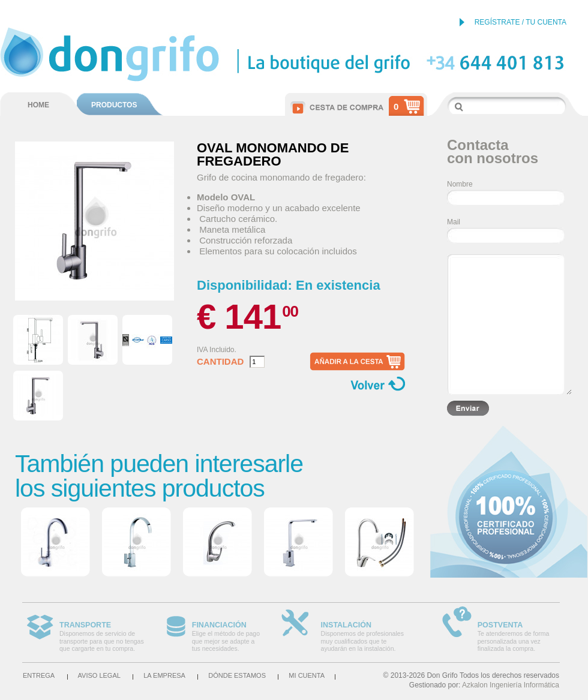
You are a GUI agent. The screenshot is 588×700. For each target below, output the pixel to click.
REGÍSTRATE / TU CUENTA (520, 22)
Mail (454, 222)
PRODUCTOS (114, 105)
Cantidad (220, 362)
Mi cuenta (307, 675)
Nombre (460, 184)
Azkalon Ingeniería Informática (511, 685)
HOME (38, 105)
